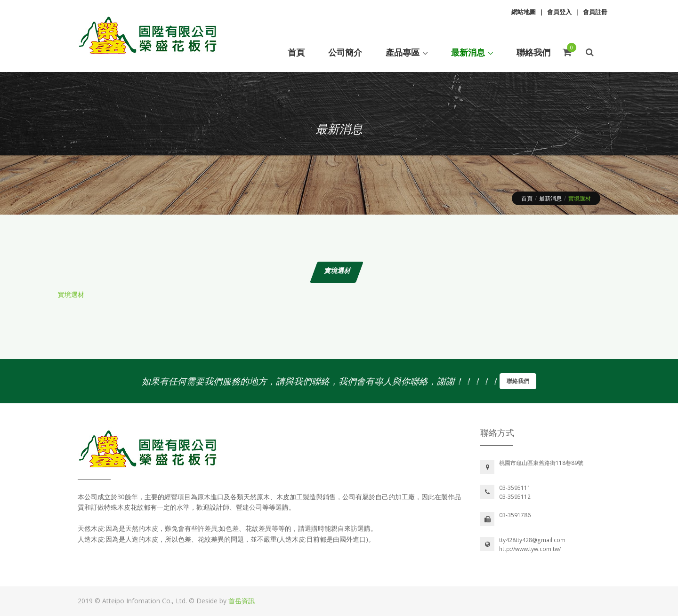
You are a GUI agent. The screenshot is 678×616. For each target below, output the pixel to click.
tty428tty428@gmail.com (532, 540)
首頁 (527, 198)
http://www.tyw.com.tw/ (530, 549)
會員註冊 (595, 12)
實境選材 (71, 294)
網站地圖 (524, 12)
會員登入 (559, 12)
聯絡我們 (518, 381)
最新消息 (550, 198)
